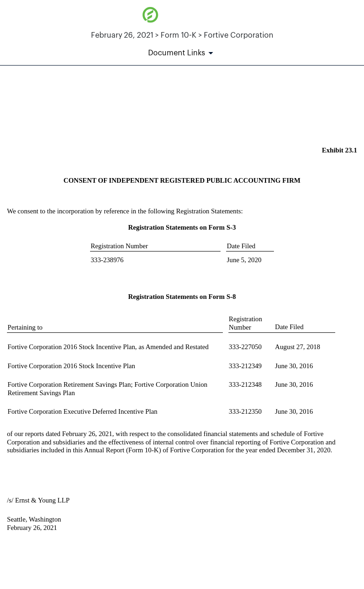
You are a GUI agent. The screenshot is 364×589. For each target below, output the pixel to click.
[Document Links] (182, 53)
